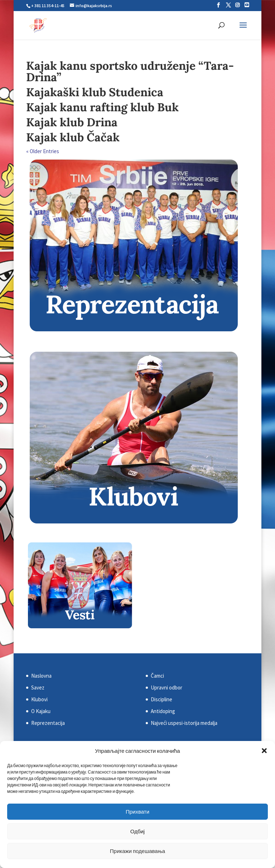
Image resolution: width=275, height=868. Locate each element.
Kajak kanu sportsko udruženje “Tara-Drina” (130, 71)
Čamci (157, 676)
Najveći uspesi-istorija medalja (184, 723)
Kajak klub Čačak (73, 137)
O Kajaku (41, 711)
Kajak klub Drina (72, 122)
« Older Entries (43, 151)
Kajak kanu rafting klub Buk (102, 107)
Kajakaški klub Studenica (95, 92)
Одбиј (137, 831)
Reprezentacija (48, 723)
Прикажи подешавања (137, 851)
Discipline (161, 699)
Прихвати (137, 812)
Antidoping (163, 711)
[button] (264, 751)
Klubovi (39, 699)
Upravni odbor (167, 687)
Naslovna (41, 676)
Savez (38, 687)
